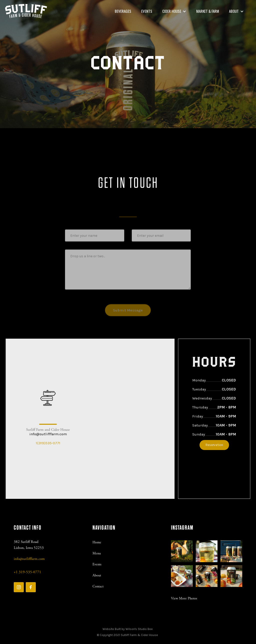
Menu (97, 553)
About (97, 575)
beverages (123, 11)
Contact (98, 586)
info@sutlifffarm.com (45, 434)
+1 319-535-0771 (27, 572)
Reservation (217, 445)
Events (147, 11)
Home (97, 542)
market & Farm (208, 11)
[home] (26, 11)
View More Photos (184, 598)
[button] (174, 11)
